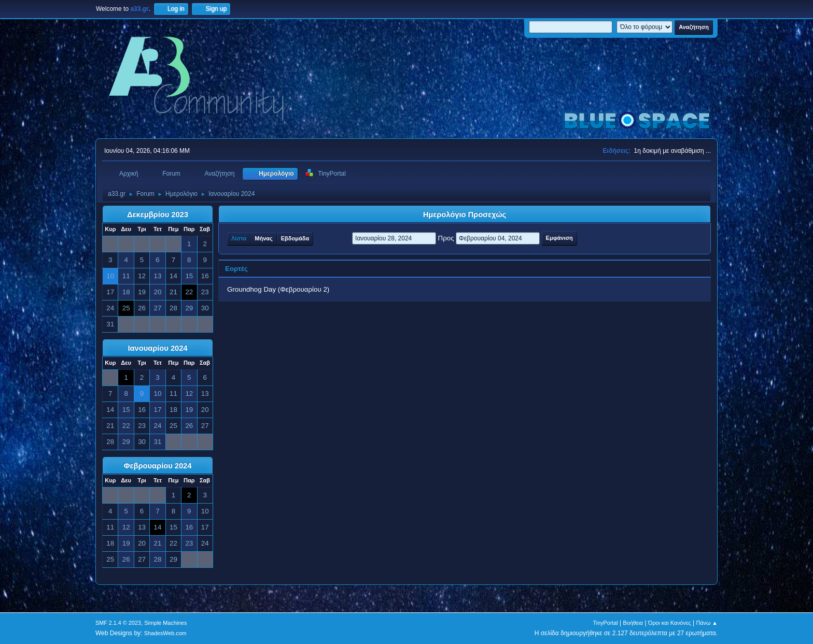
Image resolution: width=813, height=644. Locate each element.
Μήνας (263, 238)
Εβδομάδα (295, 238)
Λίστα (239, 238)
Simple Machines (165, 623)
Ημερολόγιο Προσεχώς (465, 214)
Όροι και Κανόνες (670, 623)
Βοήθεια (633, 623)
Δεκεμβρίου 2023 (158, 214)
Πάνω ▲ (707, 623)
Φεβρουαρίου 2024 (158, 466)
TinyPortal (606, 623)
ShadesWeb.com (165, 633)
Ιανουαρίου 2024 (157, 348)
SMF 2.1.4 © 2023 (118, 623)
